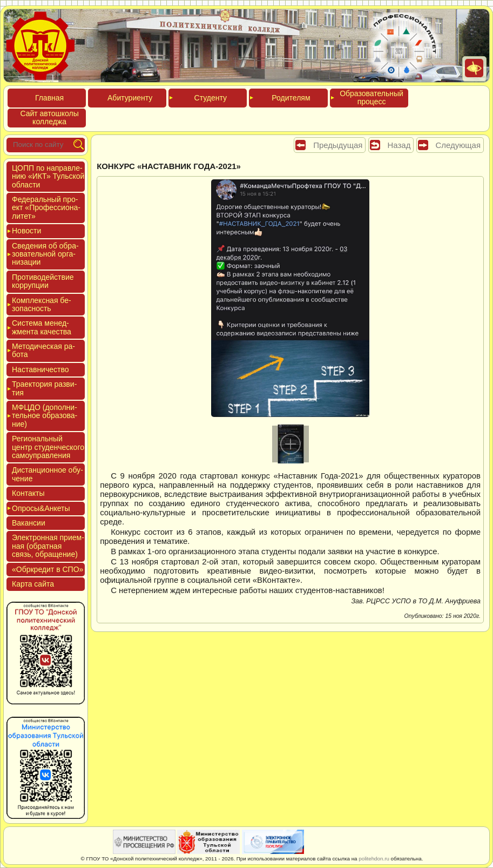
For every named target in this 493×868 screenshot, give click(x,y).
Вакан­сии (29, 523)
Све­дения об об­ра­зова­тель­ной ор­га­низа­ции (45, 254)
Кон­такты (28, 493)
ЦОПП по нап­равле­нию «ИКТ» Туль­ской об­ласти (48, 176)
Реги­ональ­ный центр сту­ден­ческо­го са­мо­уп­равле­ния (48, 447)
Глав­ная (49, 98)
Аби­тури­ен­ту (130, 98)
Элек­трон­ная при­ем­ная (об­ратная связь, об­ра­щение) (48, 546)
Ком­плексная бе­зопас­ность (42, 304)
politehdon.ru (374, 859)
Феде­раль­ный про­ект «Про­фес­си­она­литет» (46, 208)
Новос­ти (26, 231)
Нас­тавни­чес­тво (40, 369)
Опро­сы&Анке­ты (41, 508)
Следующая (458, 145)
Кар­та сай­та (33, 584)
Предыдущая (338, 145)
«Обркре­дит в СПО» (48, 569)
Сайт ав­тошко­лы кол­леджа (49, 117)
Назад (399, 145)
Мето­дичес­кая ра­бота (43, 350)
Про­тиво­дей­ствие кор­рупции (43, 281)
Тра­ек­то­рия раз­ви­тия (44, 388)
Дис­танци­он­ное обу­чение (48, 474)
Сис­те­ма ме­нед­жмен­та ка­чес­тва (42, 327)
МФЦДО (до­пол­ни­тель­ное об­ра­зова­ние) (45, 416)
